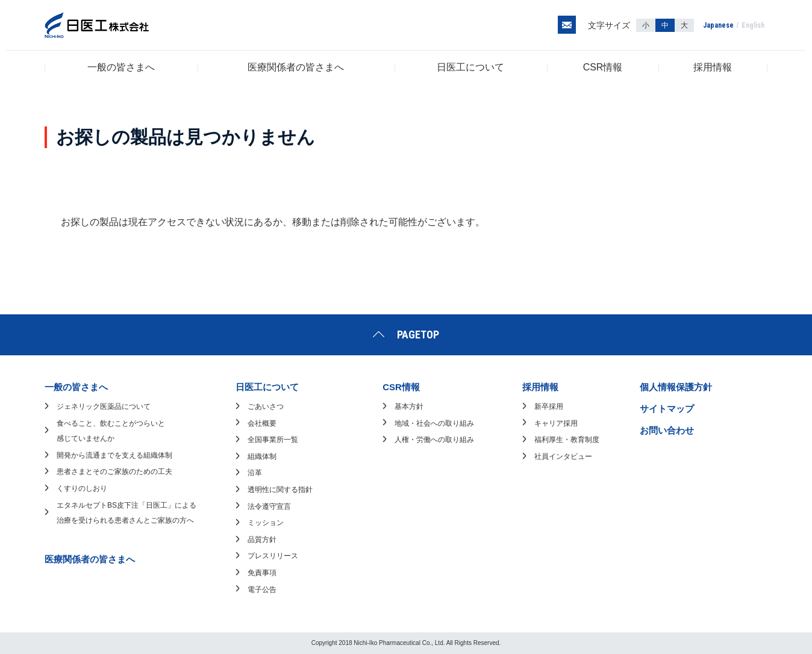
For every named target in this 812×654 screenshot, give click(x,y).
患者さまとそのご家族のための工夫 (114, 472)
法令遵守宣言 (269, 506)
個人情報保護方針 (676, 387)
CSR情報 (603, 67)
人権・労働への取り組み (434, 440)
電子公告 (262, 590)
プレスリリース (273, 556)
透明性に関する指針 (280, 490)
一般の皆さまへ (121, 67)
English (753, 25)
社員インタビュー (563, 456)
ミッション (266, 523)
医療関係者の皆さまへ (296, 67)
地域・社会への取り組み (434, 423)
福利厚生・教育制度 (567, 440)
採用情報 (713, 67)
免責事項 (262, 573)
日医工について (470, 67)
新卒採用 (549, 406)
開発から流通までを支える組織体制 (114, 455)
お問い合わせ (667, 430)
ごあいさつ (266, 406)
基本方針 (409, 406)
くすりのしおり (82, 488)
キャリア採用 (556, 423)
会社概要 (262, 423)
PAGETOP (418, 335)
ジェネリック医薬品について (104, 406)
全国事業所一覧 (273, 440)
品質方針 (262, 540)
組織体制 (262, 456)
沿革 (255, 473)
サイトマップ (667, 409)
